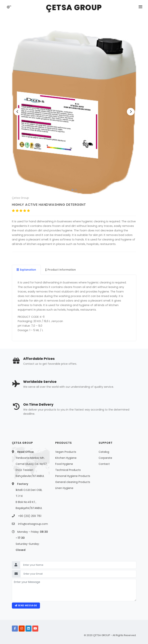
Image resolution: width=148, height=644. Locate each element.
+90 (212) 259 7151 (30, 516)
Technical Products (68, 470)
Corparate (105, 458)
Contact (104, 464)
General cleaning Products (73, 482)
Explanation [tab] (26, 270)
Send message (26, 605)
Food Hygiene (64, 464)
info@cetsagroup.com (33, 524)
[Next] (131, 112)
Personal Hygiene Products (73, 476)
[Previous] (18, 112)
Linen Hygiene (64, 488)
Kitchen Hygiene (66, 458)
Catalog (104, 452)
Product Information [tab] (61, 270)
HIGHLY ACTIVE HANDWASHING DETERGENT (49, 205)
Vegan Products (66, 452)
